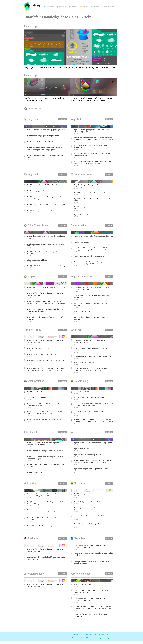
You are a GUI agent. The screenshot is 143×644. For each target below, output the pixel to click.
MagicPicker (48, 6)
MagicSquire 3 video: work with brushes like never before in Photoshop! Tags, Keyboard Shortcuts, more (93, 370)
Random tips (31, 75)
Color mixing (79, 381)
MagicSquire (60, 6)
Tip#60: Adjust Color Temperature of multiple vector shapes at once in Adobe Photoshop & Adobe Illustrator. (47, 303)
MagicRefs (72, 6)
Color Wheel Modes (36, 225)
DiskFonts (94, 6)
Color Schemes (34, 432)
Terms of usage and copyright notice (103, 638)
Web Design (30, 483)
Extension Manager (107, 6)
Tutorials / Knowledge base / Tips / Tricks (58, 17)
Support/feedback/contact (84, 638)
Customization (79, 225)
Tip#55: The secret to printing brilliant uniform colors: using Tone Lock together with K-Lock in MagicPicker (47, 370)
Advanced (76, 330)
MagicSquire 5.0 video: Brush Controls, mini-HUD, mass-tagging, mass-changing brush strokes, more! (93, 250)
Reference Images (80, 574)
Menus (74, 432)
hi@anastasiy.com (103, 635)
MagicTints (76, 119)
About (74, 638)
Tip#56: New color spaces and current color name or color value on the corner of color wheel (47, 512)
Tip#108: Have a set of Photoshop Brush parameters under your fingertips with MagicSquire (47, 150)
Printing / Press (32, 330)
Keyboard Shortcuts (81, 276)
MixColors (83, 6)
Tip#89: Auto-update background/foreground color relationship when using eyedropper (93, 187)
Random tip (30, 26)
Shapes (30, 276)
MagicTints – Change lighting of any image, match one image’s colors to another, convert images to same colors (93, 140)
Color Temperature (82, 174)
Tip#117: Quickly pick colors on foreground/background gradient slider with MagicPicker (93, 406)
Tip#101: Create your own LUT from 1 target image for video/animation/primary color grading (93, 164)
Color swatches (34, 381)
